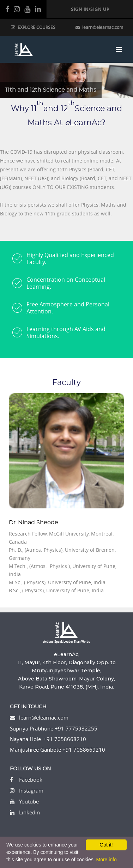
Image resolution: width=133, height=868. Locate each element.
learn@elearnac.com (99, 27)
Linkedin (29, 812)
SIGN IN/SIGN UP (90, 9)
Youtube (29, 801)
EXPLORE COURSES (33, 27)
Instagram (31, 790)
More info (106, 860)
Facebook (31, 780)
